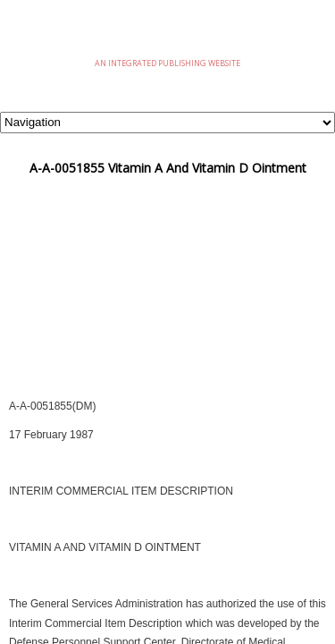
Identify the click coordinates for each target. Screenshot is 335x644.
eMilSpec (168, 35)
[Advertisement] (167, 308)
